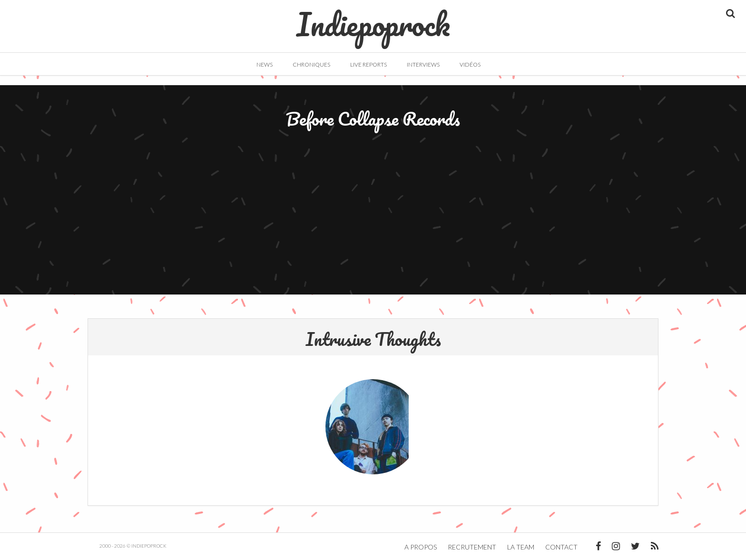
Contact (561, 547)
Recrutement (472, 547)
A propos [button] (421, 547)
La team (521, 547)
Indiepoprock (373, 20)
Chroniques (311, 64)
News (265, 64)
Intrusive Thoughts (373, 339)
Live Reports (368, 64)
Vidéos (470, 64)
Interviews (423, 64)
